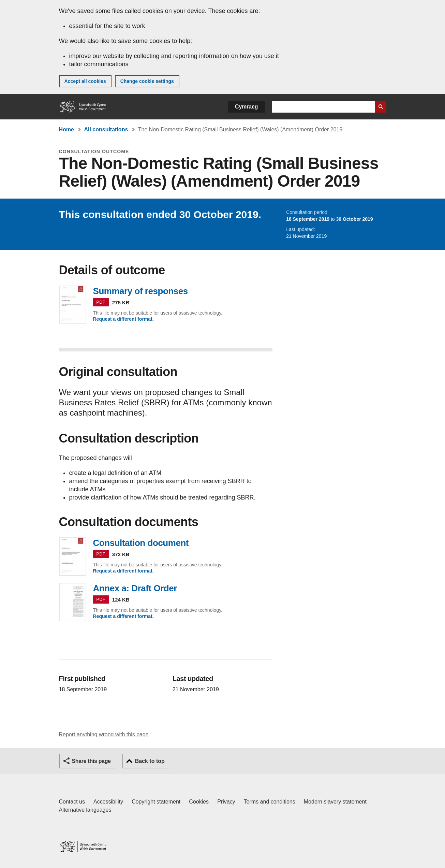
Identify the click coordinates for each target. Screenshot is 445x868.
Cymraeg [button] (246, 107)
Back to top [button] (150, 761)
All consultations (106, 129)
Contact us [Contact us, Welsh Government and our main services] (72, 802)
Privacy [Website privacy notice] (226, 802)
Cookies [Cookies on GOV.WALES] (199, 802)
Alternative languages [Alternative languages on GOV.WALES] (85, 810)
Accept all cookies (85, 81)
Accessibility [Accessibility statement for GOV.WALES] (108, 802)
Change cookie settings (147, 81)
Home (66, 129)
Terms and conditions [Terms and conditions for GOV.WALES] (270, 802)
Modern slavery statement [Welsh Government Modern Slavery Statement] (335, 802)
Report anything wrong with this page (104, 734)
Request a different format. (123, 319)
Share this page (91, 761)
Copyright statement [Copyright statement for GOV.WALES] (156, 802)
